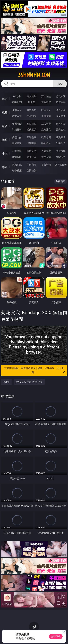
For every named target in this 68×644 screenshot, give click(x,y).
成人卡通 (46, 124)
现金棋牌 (46, 102)
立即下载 (56, 636)
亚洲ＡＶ (17, 110)
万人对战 (46, 96)
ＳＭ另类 (61, 116)
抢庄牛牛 (61, 102)
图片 (5, 140)
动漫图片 (61, 137)
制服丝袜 (17, 129)
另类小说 (31, 157)
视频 (5, 112)
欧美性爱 (61, 124)
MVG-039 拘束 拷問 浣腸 (29, 382)
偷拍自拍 (31, 124)
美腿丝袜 (17, 143)
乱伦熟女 (46, 129)
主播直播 (46, 116)
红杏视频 (17, 170)
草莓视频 (46, 165)
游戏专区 (61, 96)
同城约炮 (17, 165)
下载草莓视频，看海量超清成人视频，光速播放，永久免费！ (35, 370)
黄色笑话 (46, 157)
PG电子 (17, 96)
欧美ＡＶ (46, 110)
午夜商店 (31, 165)
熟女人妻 (17, 116)
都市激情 (17, 151)
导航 (5, 167)
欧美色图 (46, 137)
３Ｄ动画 (61, 110)
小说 (5, 153)
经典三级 (31, 129)
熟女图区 (46, 143)
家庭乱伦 (31, 151)
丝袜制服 (31, 116)
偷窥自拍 (17, 137)
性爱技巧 (61, 157)
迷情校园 (17, 157)
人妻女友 (46, 151)
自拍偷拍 (31, 110)
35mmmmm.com (34, 75)
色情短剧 (31, 170)
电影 (5, 126)
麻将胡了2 (17, 102)
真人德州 (31, 96)
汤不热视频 (61, 165)
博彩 (5, 99)
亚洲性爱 (17, 124)
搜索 (60, 84)
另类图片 (61, 143)
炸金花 (31, 102)
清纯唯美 (31, 143)
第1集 (6, 382)
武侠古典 (61, 151)
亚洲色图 (31, 137)
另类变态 (61, 129)
